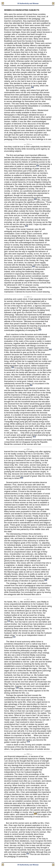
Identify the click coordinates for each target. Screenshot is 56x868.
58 (32, 87)
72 (17, 688)
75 (28, 853)
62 (34, 266)
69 (46, 580)
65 (13, 367)
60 (35, 199)
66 (31, 385)
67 (34, 437)
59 (38, 166)
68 (22, 478)
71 (14, 637)
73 (28, 742)
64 (50, 349)
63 (40, 330)
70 (9, 621)
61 (27, 226)
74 (35, 814)
